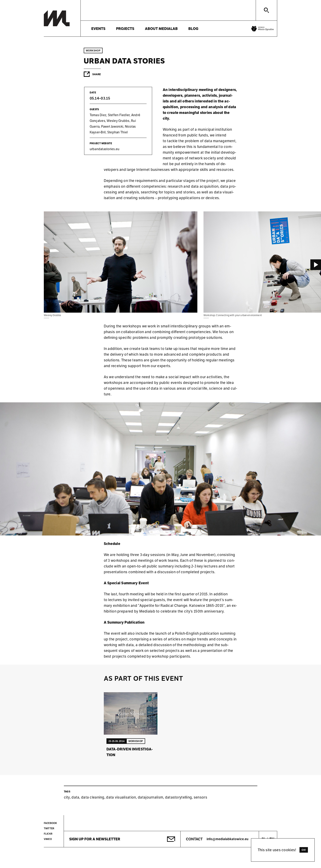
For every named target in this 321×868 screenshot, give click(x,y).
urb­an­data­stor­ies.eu (105, 149)
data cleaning (93, 797)
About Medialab (161, 29)
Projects (125, 29)
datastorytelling (179, 797)
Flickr (48, 834)
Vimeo (48, 839)
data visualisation (121, 797)
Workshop (93, 50)
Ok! (304, 850)
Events (98, 29)
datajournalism (150, 797)
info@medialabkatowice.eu (227, 839)
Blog (193, 29)
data (75, 797)
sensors (200, 797)
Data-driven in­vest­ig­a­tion (130, 752)
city (67, 797)
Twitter (49, 828)
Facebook (50, 823)
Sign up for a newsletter (95, 839)
